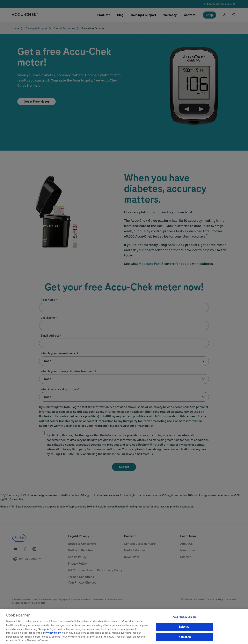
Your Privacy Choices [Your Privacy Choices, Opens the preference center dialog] (185, 619)
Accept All (185, 639)
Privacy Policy (53, 635)
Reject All (185, 629)
